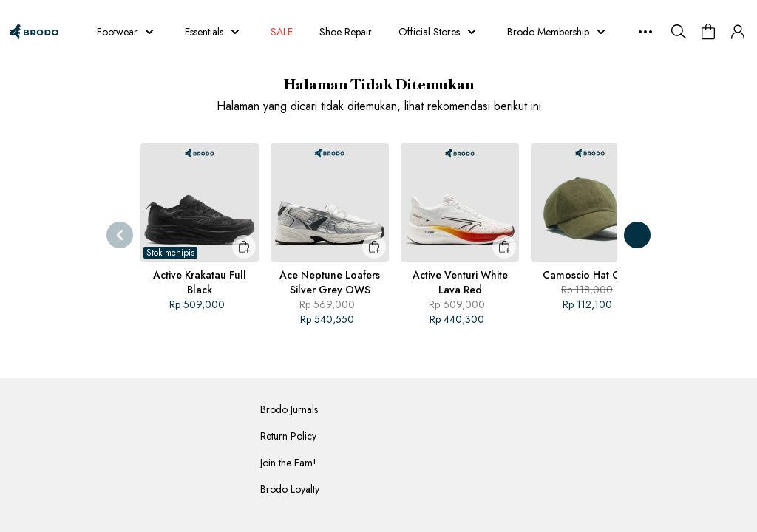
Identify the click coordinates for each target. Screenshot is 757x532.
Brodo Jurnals (289, 409)
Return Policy (288, 436)
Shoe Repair (349, 32)
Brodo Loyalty (290, 489)
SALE (283, 32)
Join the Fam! (288, 463)
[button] (738, 32)
